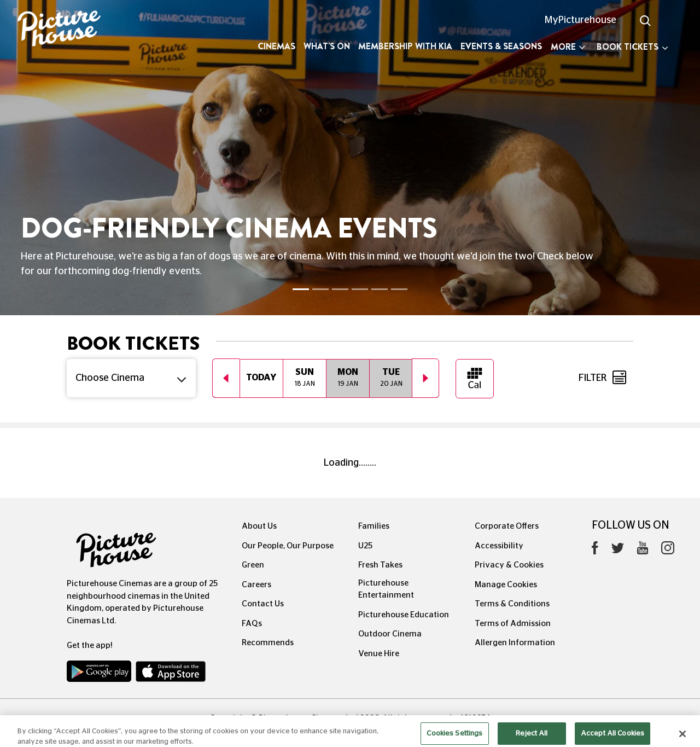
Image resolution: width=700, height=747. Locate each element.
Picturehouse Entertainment (386, 589)
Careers (256, 585)
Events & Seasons (501, 46)
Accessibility (499, 546)
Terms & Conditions (512, 604)
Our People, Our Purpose (288, 546)
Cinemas (276, 46)
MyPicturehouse (581, 20)
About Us (259, 526)
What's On (327, 46)
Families (374, 526)
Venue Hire (379, 654)
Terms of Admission (513, 624)
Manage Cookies (506, 585)
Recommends (268, 643)
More (568, 47)
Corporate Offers (507, 526)
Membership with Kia (405, 46)
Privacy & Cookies (509, 565)
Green (253, 565)
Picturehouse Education (404, 615)
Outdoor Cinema (390, 634)
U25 (365, 546)
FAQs (252, 624)
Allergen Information (515, 643)
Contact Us (263, 604)
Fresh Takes (380, 565)
